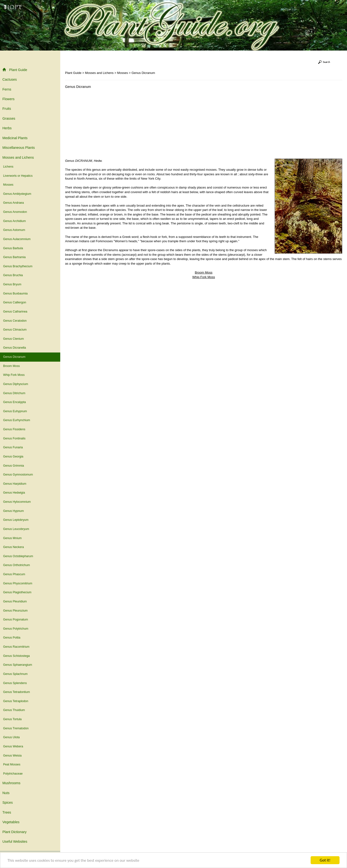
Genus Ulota (11, 737)
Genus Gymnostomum (18, 475)
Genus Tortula (12, 719)
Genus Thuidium (14, 710)
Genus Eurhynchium (17, 420)
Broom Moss (11, 366)
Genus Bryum (12, 284)
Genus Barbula (13, 248)
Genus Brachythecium (18, 266)
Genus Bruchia (13, 275)
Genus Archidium (14, 221)
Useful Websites (15, 842)
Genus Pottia (12, 638)
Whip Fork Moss (14, 375)
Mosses (8, 185)
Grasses (9, 118)
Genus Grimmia (13, 466)
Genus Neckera (13, 547)
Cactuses (10, 79)
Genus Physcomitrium (18, 583)
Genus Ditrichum (14, 393)
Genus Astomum (14, 230)
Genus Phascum (14, 574)
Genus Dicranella (15, 348)
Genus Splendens (15, 683)
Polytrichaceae (13, 774)
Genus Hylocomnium (17, 502)
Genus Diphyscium (16, 384)
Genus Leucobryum (16, 529)
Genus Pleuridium (15, 601)
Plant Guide (15, 70)
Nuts (6, 793)
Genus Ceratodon (15, 321)
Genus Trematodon (16, 728)
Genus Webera (13, 746)
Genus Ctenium (13, 339)
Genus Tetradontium (17, 692)
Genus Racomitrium (16, 647)
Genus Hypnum (13, 511)
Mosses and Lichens (18, 157)
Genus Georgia (13, 457)
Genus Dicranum (14, 357)
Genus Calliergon (15, 302)
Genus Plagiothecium (17, 592)
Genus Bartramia (14, 257)
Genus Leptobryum (16, 520)
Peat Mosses (12, 764)
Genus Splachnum (15, 674)
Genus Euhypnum (15, 411)
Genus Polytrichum (16, 629)
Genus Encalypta (14, 402)
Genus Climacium (15, 330)
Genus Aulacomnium (17, 239)
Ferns (7, 89)
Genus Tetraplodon (16, 701)
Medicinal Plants (15, 138)
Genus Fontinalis (14, 438)
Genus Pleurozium (15, 611)
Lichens (8, 167)
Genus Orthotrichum (17, 565)
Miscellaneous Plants (19, 148)
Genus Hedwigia (14, 493)
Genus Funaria (13, 447)
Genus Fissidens (14, 429)
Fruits (7, 109)
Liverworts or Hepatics (18, 176)
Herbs (7, 128)
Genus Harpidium (15, 484)
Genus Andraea (13, 203)
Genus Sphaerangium (18, 665)
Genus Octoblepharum (18, 556)
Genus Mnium (12, 538)
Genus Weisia (12, 756)
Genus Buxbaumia (15, 294)
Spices (8, 803)
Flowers (8, 99)
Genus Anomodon (15, 212)
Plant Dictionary (14, 832)
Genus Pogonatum (16, 620)
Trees (7, 812)
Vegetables (11, 822)
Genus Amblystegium (17, 194)
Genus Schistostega (16, 656)
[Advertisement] (106, 125)
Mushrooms (11, 783)
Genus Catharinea (15, 312)
